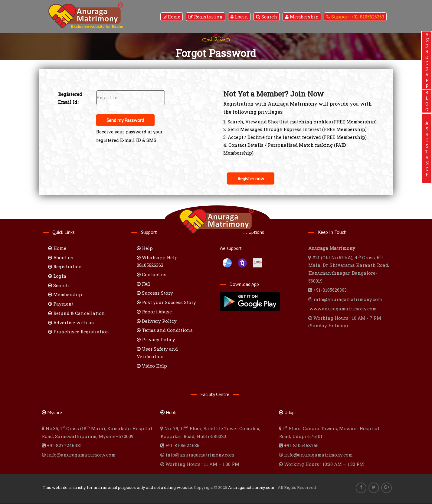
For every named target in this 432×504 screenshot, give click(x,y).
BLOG (427, 101)
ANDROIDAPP (427, 60)
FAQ (144, 284)
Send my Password (126, 120)
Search (267, 17)
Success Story (155, 293)
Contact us (152, 275)
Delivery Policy (157, 321)
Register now (252, 179)
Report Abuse (154, 312)
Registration (205, 17)
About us (61, 258)
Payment (61, 304)
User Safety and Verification (157, 353)
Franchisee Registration (79, 332)
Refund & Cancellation (77, 313)
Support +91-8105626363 (355, 17)
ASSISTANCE (427, 149)
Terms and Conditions (165, 331)
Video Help (152, 366)
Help (145, 248)
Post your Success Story (166, 303)
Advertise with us (71, 323)
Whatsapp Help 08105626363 (157, 262)
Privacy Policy (156, 340)
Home (172, 17)
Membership (302, 17)
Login (239, 17)
